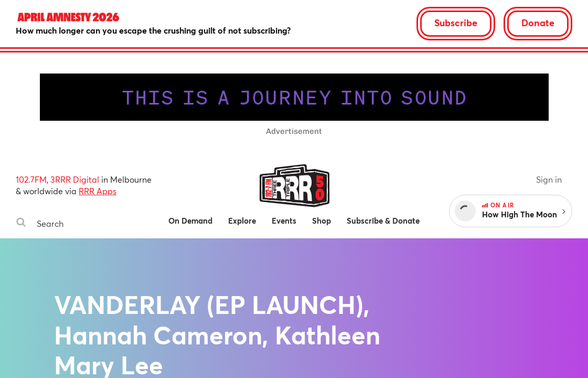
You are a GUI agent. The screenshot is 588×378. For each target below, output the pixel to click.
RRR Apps (98, 191)
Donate (538, 23)
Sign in (549, 179)
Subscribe (456, 23)
